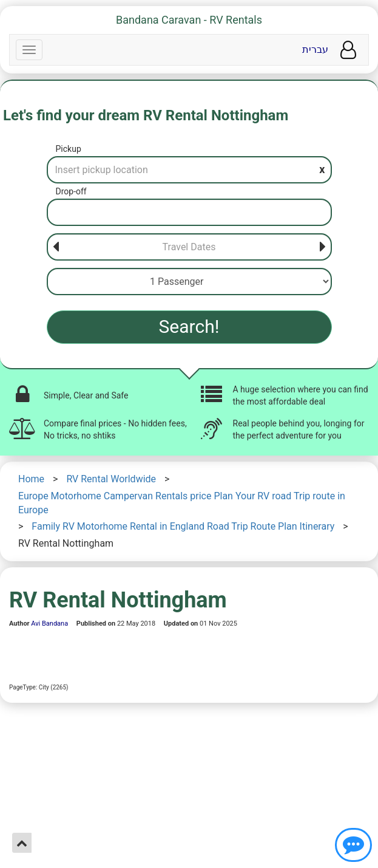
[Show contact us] (353, 845)
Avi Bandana (49, 624)
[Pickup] (189, 170)
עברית (315, 50)
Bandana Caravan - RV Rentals (189, 20)
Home (31, 479)
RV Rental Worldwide (111, 479)
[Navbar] (29, 50)
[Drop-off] (189, 212)
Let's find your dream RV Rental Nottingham (146, 115)
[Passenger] (189, 282)
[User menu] (348, 50)
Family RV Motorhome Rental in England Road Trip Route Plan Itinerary (183, 526)
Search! (189, 326)
